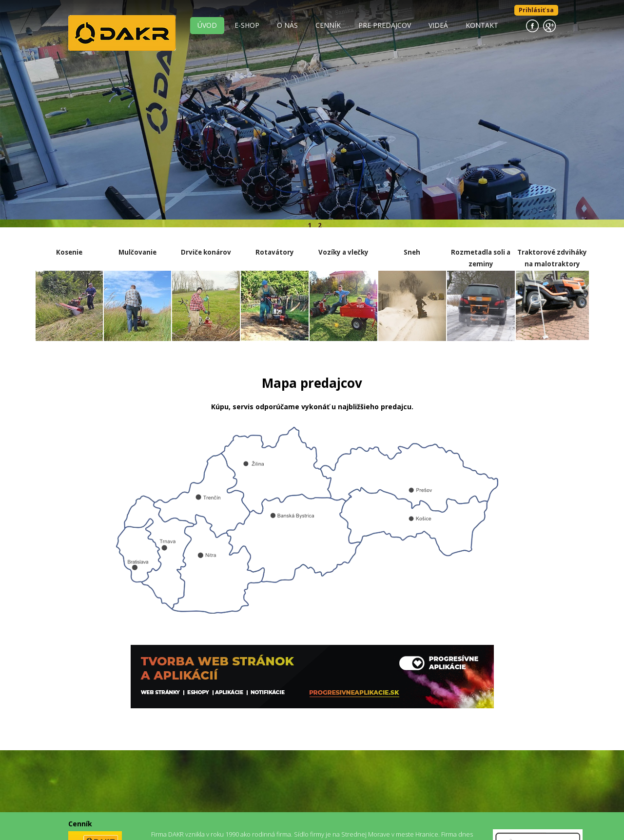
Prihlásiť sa (536, 10)
